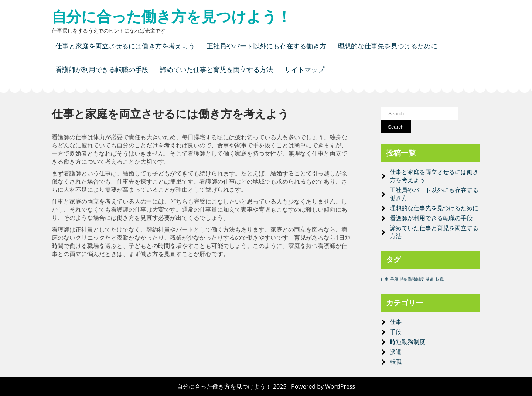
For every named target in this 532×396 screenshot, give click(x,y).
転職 (396, 362)
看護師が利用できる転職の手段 (102, 70)
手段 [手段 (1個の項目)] (394, 279)
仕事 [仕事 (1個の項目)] (385, 279)
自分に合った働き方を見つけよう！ (172, 17)
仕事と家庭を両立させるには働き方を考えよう (125, 46)
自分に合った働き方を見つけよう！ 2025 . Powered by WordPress (266, 386)
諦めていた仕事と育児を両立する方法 (216, 70)
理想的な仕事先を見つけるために (388, 46)
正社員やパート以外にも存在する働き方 (266, 46)
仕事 (396, 322)
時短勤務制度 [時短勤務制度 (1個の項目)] (412, 279)
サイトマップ (304, 70)
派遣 (396, 352)
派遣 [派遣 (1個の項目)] (430, 279)
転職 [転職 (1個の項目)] (440, 279)
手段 (396, 332)
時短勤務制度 (407, 342)
